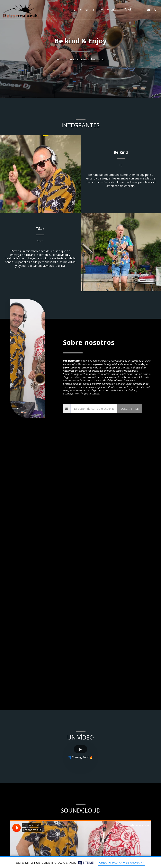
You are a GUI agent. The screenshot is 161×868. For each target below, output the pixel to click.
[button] (142, 10)
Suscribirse (130, 420)
